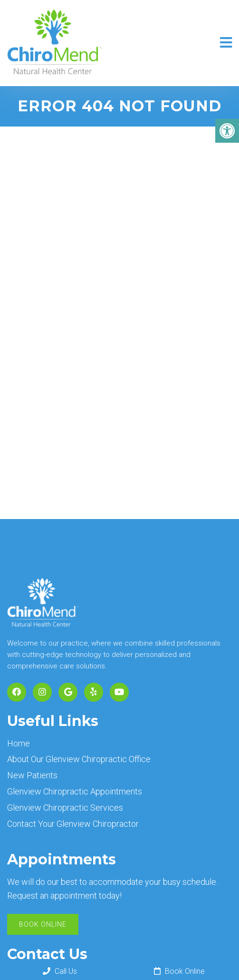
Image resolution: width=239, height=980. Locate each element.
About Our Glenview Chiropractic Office (79, 759)
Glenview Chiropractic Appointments (75, 791)
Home (19, 743)
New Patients (32, 775)
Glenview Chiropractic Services (65, 808)
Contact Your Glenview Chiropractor (73, 824)
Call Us (60, 971)
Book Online (43, 924)
